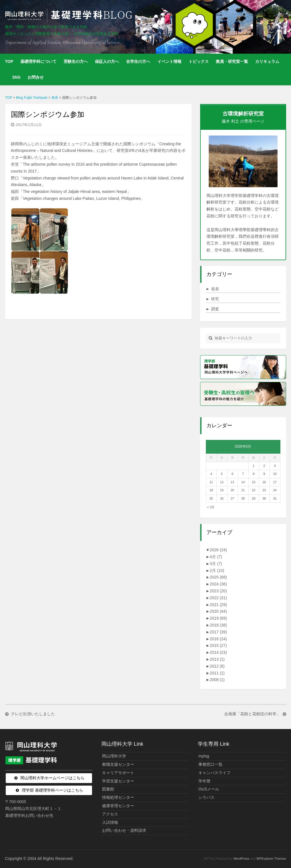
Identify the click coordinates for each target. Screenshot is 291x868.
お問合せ (36, 77)
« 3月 (211, 507)
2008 (217, 680)
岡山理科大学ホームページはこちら (52, 778)
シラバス (206, 797)
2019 (218, 618)
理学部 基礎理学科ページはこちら (52, 790)
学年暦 (204, 781)
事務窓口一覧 (210, 764)
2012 (217, 666)
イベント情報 (169, 61)
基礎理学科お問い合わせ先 (29, 815)
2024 (218, 584)
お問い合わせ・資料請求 (124, 830)
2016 (218, 639)
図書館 (108, 789)
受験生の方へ (76, 61)
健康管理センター (118, 806)
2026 (218, 550)
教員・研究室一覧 (232, 61)
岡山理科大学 (114, 756)
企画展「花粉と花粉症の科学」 (252, 714)
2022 (218, 598)
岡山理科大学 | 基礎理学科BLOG (70, 16)
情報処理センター (118, 797)
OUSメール (209, 789)
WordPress (241, 859)
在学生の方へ (138, 61)
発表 (213, 289)
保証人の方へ (107, 61)
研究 (213, 299)
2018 (218, 625)
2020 (218, 611)
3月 (216, 564)
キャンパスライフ (214, 773)
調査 (213, 309)
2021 (218, 605)
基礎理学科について (38, 61)
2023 (218, 591)
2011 (217, 673)
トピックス (199, 61)
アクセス (110, 814)
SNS (16, 77)
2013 (217, 659)
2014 (218, 652)
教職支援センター (118, 764)
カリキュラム (267, 61)
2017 (218, 632)
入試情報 (110, 822)
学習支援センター (118, 781)
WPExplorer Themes (271, 859)
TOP (9, 61)
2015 (218, 645)
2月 (217, 571)
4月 (216, 557)
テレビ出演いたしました (33, 714)
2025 (218, 577)
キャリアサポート (118, 773)
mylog (204, 756)
